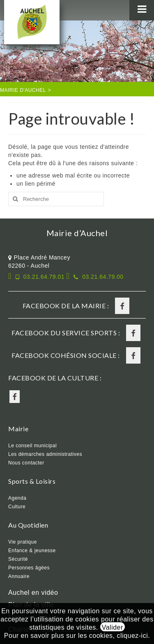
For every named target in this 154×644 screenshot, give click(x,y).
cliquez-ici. (133, 636)
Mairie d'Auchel (23, 90)
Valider (113, 627)
